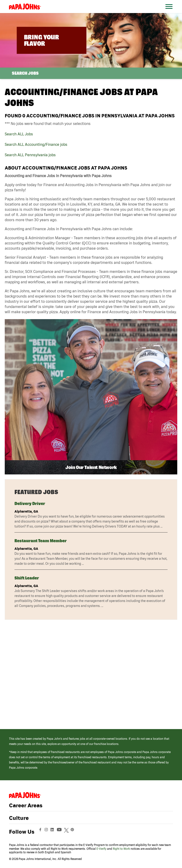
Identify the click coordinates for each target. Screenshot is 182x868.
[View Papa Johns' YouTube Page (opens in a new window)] (60, 832)
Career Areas (26, 805)
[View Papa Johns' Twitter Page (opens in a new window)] (67, 832)
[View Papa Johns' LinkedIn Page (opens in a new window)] (53, 832)
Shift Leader (27, 578)
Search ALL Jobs (19, 134)
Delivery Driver (30, 503)
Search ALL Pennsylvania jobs (30, 155)
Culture (19, 818)
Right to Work (121, 849)
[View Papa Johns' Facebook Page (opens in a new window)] (41, 832)
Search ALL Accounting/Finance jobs (36, 144)
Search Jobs (25, 73)
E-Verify (101, 849)
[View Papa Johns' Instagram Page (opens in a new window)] (47, 832)
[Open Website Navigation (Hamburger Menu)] (170, 12)
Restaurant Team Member (41, 541)
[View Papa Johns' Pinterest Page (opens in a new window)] (73, 832)
